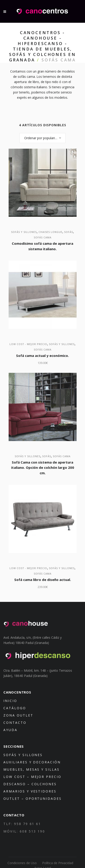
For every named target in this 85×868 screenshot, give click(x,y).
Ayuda (10, 730)
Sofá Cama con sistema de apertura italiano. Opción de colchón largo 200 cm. (43, 468)
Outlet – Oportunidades (33, 799)
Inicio (10, 701)
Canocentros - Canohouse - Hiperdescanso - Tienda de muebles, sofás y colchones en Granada (42, 46)
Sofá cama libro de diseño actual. (43, 580)
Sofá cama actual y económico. (42, 356)
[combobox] (42, 138)
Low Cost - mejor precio (28, 344)
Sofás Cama (43, 237)
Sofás (69, 232)
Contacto (15, 723)
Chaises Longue (50, 232)
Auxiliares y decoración (32, 762)
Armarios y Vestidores (30, 791)
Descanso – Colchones (30, 784)
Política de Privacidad (58, 863)
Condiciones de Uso (22, 863)
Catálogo (15, 708)
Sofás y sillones (24, 232)
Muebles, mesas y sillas (32, 769)
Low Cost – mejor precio (32, 777)
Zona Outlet (18, 715)
